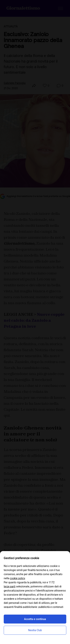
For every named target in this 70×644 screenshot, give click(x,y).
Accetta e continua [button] (35, 619)
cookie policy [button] (17, 578)
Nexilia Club (35, 630)
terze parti (10, 586)
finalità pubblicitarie (26, 607)
